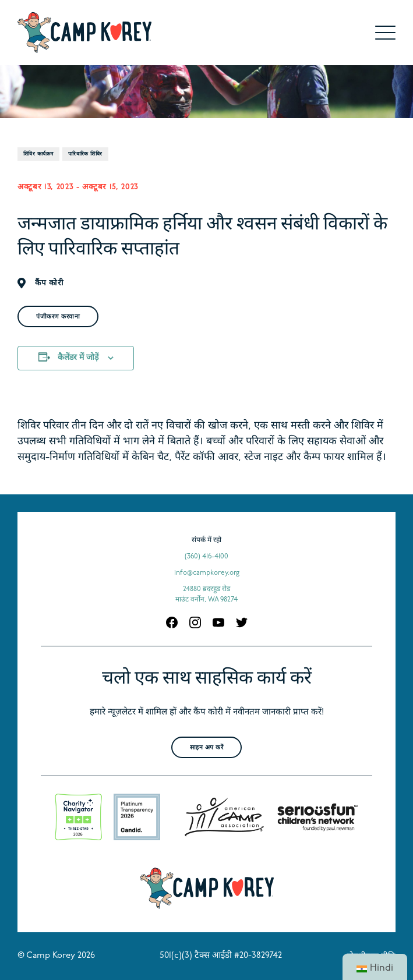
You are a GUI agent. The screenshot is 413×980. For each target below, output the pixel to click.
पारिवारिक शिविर (85, 154)
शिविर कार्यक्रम (38, 154)
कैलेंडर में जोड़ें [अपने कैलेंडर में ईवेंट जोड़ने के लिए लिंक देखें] (78, 358)
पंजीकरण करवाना (58, 317)
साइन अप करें (207, 748)
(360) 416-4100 (206, 557)
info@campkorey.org (207, 573)
